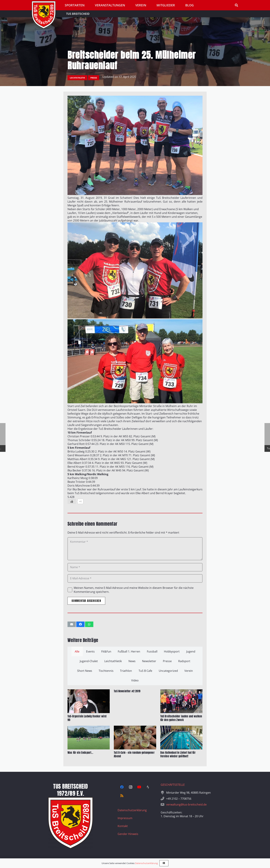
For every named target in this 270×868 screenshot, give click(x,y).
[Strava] (148, 787)
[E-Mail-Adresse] (135, 578)
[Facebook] (122, 787)
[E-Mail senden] (72, 624)
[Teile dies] (80, 624)
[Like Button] (72, 501)
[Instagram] (131, 787)
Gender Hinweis (128, 834)
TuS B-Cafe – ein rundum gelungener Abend (134, 754)
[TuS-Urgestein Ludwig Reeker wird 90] (89, 691)
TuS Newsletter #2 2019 (127, 691)
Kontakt (123, 826)
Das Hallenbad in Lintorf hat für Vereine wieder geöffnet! (178, 754)
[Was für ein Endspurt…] (89, 728)
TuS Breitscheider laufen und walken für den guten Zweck (181, 718)
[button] (236, 5)
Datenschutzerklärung (132, 810)
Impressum (125, 818)
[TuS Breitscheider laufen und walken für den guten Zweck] (181, 691)
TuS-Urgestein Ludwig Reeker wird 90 (87, 718)
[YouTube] (139, 787)
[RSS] (122, 796)
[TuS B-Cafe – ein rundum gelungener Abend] (135, 728)
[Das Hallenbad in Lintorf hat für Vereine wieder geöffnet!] (181, 728)
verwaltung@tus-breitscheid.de (186, 804)
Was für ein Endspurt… (80, 753)
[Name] (135, 567)
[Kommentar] (135, 549)
